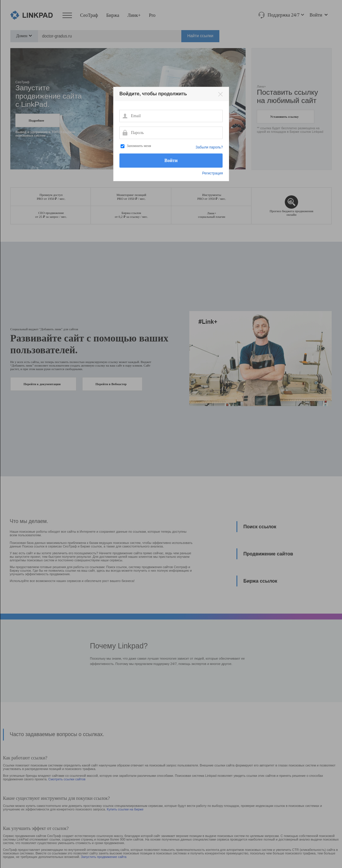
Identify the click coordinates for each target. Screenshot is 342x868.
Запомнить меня (139, 146)
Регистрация (213, 173)
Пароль (125, 133)
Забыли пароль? (209, 147)
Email (125, 116)
